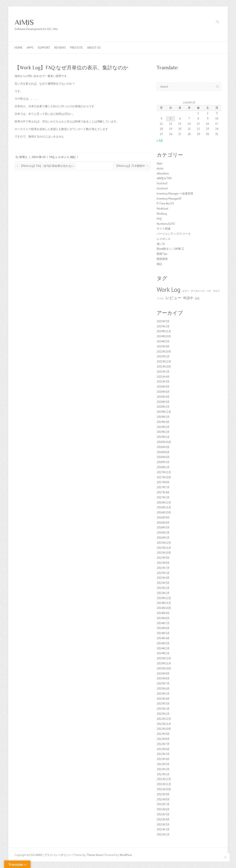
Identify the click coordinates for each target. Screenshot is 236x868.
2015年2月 (163, 588)
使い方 (161, 244)
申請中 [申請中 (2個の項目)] (188, 298)
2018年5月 (163, 462)
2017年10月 (164, 477)
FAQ (52, 157)
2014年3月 (163, 643)
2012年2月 (163, 769)
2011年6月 (163, 809)
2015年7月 (163, 568)
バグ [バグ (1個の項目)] (209, 291)
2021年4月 (163, 377)
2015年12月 (164, 543)
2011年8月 (163, 799)
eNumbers (163, 173)
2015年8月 (163, 563)
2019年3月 (163, 427)
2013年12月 (164, 658)
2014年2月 (163, 648)
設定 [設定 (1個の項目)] (197, 298)
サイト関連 (164, 229)
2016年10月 (164, 512)
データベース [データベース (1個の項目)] (198, 291)
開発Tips (162, 254)
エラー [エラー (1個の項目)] (186, 291)
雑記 (73, 157)
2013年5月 (163, 694)
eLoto (160, 168)
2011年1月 (163, 834)
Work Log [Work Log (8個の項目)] (169, 289)
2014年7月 (163, 623)
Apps (30, 48)
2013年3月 (163, 704)
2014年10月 (164, 608)
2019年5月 (163, 417)
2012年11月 (164, 724)
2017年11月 (164, 472)
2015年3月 (163, 583)
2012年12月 (164, 719)
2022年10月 (164, 352)
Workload (162, 209)
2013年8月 (163, 678)
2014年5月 (163, 633)
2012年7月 (163, 744)
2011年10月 (164, 789)
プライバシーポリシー (58, 855)
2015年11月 (164, 548)
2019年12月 (164, 412)
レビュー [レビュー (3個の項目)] (173, 298)
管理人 (23, 157)
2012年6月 (163, 749)
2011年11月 (164, 784)
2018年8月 (163, 452)
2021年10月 (164, 367)
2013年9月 (163, 674)
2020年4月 (163, 397)
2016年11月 (164, 507)
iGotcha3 (162, 183)
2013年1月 (163, 714)
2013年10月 (164, 668)
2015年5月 (163, 573)
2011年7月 (163, 804)
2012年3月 (163, 764)
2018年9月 (163, 447)
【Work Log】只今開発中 (132, 166)
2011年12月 (164, 779)
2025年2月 (163, 326)
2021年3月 (163, 382)
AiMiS (24, 22)
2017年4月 (163, 492)
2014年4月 (163, 638)
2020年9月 (163, 387)
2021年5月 (163, 372)
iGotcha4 (162, 189)
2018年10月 (164, 442)
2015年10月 (164, 553)
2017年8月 (163, 482)
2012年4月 (163, 759)
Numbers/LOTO (166, 224)
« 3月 (160, 141)
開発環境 (162, 259)
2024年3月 (163, 341)
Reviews (60, 48)
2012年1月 (163, 774)
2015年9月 (163, 558)
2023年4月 (163, 346)
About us (94, 48)
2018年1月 (163, 467)
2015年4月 (163, 578)
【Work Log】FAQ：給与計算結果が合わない (45, 166)
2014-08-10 (38, 157)
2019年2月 (163, 432)
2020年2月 (163, 407)
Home (19, 48)
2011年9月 (163, 794)
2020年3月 (163, 402)
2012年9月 (163, 734)
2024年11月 (164, 331)
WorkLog (162, 214)
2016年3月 (163, 527)
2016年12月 (164, 503)
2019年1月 (163, 437)
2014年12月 (164, 598)
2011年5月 (163, 814)
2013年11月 (164, 663)
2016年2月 (163, 533)
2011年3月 (163, 825)
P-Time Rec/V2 (165, 204)
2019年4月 (163, 422)
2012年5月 (163, 754)
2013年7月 (163, 684)
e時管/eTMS (164, 178)
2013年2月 (163, 709)
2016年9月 (163, 518)
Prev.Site (76, 48)
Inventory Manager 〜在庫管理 (175, 194)
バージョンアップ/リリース (174, 234)
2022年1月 (163, 356)
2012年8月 (163, 739)
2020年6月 (163, 392)
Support (44, 48)
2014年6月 (163, 628)
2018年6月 (163, 457)
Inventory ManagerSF (169, 199)
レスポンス (62, 157)
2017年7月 (163, 487)
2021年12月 (164, 361)
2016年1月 (163, 538)
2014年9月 (163, 613)
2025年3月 (163, 321)
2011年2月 (163, 829)
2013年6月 (163, 689)
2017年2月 (163, 497)
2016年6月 (163, 523)
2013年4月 (163, 699)
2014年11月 (164, 603)
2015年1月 (163, 593)
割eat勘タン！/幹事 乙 (170, 249)
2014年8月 (163, 618)
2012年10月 (164, 729)
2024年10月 (164, 336)
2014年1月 (163, 653)
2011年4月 (163, 819)
